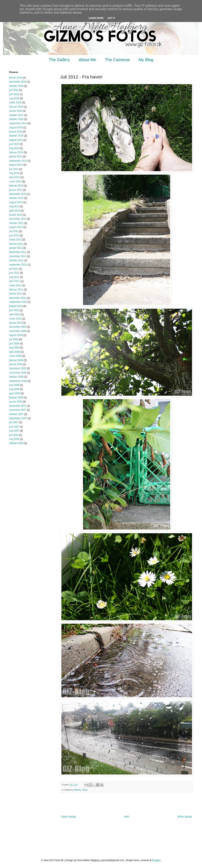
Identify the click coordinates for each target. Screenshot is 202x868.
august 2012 (16, 227)
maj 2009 (14, 348)
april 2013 (15, 211)
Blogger (156, 860)
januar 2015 (16, 156)
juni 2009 (14, 344)
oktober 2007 (16, 414)
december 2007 (18, 406)
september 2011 (18, 265)
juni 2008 (14, 385)
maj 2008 (14, 389)
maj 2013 (14, 206)
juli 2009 (14, 339)
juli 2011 (14, 269)
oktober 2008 (16, 377)
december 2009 (18, 327)
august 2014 (16, 165)
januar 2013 (16, 215)
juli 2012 (14, 231)
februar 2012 (16, 244)
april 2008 (15, 393)
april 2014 (15, 177)
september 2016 (18, 123)
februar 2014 (16, 186)
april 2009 (15, 352)
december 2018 (18, 82)
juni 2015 (14, 144)
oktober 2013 (16, 198)
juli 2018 (14, 90)
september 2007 (18, 418)
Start (126, 817)
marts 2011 (15, 285)
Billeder (77, 790)
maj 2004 (14, 439)
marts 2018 (15, 102)
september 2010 (18, 302)
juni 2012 (14, 236)
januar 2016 (16, 132)
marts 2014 (15, 182)
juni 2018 (14, 94)
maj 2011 (14, 277)
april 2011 (15, 281)
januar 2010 (16, 323)
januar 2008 (16, 402)
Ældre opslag (185, 817)
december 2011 (18, 252)
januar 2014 (16, 190)
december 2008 (18, 368)
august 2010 (16, 306)
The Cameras (117, 60)
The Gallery (59, 60)
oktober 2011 (16, 260)
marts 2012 (15, 240)
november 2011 (18, 256)
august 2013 (16, 202)
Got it (111, 18)
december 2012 (18, 219)
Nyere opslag (68, 817)
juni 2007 (14, 427)
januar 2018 (16, 111)
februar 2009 (16, 360)
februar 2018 (16, 107)
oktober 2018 (16, 86)
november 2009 (18, 331)
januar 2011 (16, 294)
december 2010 (18, 298)
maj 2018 (14, 98)
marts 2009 (15, 356)
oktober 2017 (16, 115)
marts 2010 (15, 319)
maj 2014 (14, 173)
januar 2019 (16, 78)
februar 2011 (16, 290)
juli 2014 (14, 169)
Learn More (96, 18)
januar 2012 (16, 248)
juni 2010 (14, 310)
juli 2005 (14, 435)
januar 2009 (16, 364)
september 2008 (18, 381)
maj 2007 (14, 431)
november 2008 (18, 373)
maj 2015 (14, 148)
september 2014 (18, 161)
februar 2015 (16, 152)
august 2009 (16, 335)
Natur (85, 790)
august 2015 (16, 140)
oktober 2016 (16, 119)
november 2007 (18, 410)
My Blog (146, 60)
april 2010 (15, 314)
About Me (88, 60)
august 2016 (16, 128)
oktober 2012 (16, 223)
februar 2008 (16, 398)
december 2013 (18, 194)
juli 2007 (14, 422)
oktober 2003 (16, 443)
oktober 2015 (16, 136)
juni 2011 (14, 273)
